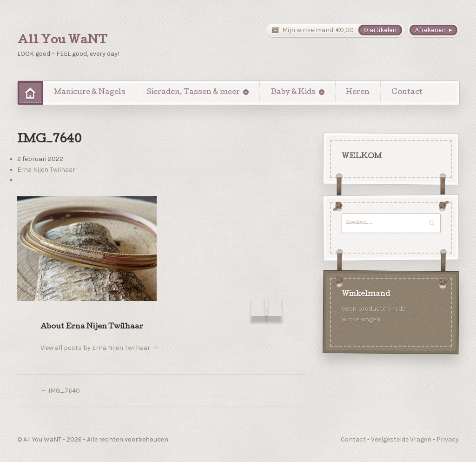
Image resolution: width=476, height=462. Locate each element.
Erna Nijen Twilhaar (46, 170)
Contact (407, 93)
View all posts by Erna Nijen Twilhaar (99, 348)
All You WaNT (62, 41)
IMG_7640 (60, 391)
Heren (358, 93)
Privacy (448, 439)
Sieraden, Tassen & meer (193, 93)
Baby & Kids (293, 93)
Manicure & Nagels (90, 93)
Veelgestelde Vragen (401, 439)
